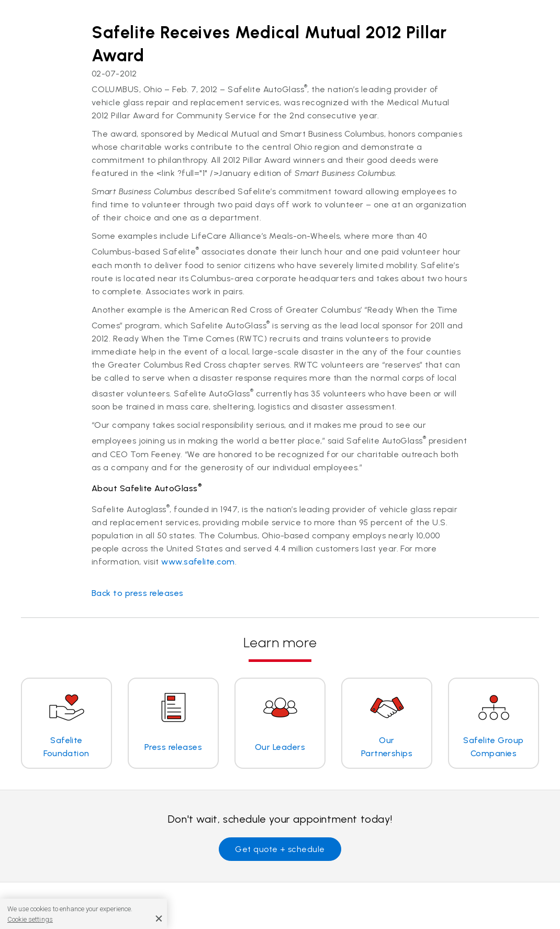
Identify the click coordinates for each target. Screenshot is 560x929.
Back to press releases (138, 593)
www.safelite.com (198, 562)
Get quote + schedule (280, 849)
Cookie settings (30, 919)
